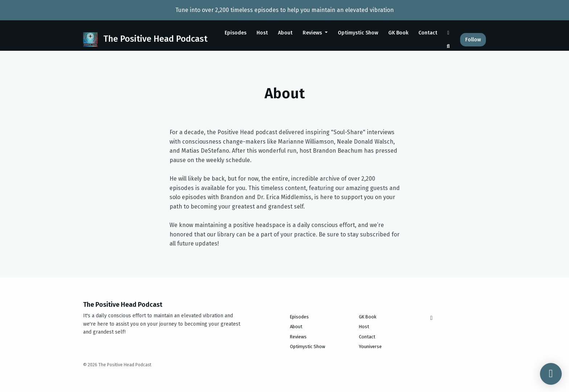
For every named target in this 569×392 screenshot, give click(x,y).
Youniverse (370, 346)
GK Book (398, 33)
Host (262, 33)
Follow (473, 40)
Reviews (313, 33)
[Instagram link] (449, 33)
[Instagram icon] (431, 318)
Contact (428, 33)
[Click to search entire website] (449, 46)
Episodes (236, 33)
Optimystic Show (358, 33)
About (285, 33)
